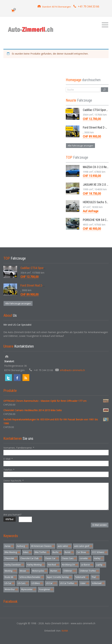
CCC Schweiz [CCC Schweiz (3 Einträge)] (100, 552)
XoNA (65, 631)
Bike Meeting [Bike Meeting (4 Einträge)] (12, 552)
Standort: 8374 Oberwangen (56, 7)
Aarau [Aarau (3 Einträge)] (9, 546)
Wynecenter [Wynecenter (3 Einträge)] (28, 589)
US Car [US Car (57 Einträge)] (51, 583)
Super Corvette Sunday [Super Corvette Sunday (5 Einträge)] (59, 577)
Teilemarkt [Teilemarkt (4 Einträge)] (82, 577)
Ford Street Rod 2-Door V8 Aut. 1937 (43, 285)
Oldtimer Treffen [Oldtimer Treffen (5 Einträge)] (89, 571)
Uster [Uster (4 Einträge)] (84, 583)
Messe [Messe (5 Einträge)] (24, 571)
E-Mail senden (100, 525)
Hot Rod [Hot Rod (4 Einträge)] (53, 565)
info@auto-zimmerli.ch (72, 370)
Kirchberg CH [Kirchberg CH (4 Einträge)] (70, 565)
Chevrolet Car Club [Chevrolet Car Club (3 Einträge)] (31, 558)
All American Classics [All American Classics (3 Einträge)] (43, 546)
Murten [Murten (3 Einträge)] (55, 571)
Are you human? (12, 515)
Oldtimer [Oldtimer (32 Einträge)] (70, 571)
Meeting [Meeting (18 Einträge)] (10, 571)
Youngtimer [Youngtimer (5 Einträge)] (46, 589)
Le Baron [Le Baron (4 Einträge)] (87, 565)
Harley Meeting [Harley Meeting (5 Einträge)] (36, 565)
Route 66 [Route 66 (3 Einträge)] (10, 577)
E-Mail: (8, 459)
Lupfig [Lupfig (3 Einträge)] (101, 565)
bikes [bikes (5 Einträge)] (27, 552)
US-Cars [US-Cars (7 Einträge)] (23, 583)
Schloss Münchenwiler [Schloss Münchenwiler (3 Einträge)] (31, 577)
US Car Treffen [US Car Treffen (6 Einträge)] (68, 583)
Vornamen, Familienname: (19, 448)
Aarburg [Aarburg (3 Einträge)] (22, 546)
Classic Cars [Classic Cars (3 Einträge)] (69, 558)
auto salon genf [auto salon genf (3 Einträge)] (83, 546)
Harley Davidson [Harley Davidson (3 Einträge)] (14, 565)
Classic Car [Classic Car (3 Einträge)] (52, 558)
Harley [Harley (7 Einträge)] (99, 558)
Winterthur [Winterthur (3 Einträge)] (11, 589)
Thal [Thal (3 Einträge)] (95, 577)
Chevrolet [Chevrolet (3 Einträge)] (11, 558)
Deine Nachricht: (14, 481)
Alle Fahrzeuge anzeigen (80, 146)
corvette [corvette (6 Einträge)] (85, 558)
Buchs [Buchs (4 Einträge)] (57, 552)
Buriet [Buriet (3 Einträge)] (69, 552)
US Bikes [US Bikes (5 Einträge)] (37, 583)
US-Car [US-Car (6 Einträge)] (9, 583)
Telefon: (9, 470)
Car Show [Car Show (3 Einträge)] (83, 552)
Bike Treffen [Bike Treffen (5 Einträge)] (42, 552)
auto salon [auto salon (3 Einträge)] (64, 546)
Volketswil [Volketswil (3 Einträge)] (98, 583)
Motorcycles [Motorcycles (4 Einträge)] (40, 571)
